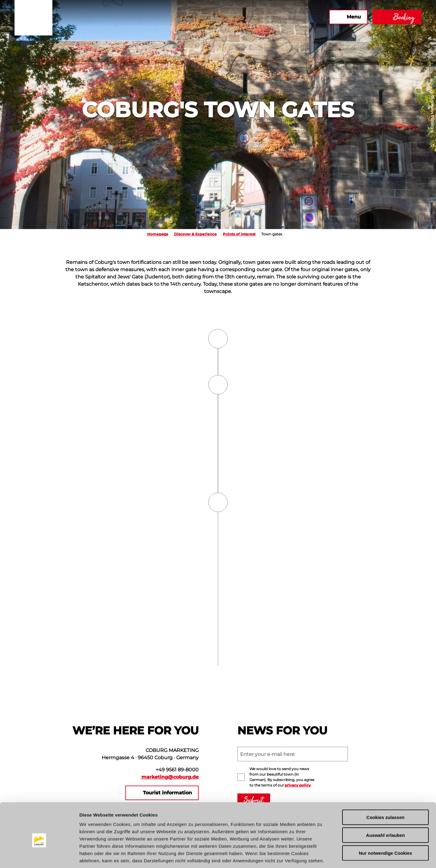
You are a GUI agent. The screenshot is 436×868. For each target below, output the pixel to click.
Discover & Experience (195, 234)
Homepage (158, 234)
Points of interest (239, 234)
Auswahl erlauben (385, 806)
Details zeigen (322, 856)
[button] (259, 17)
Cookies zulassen (385, 788)
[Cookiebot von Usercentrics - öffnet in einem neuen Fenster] (39, 856)
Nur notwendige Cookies (385, 824)
